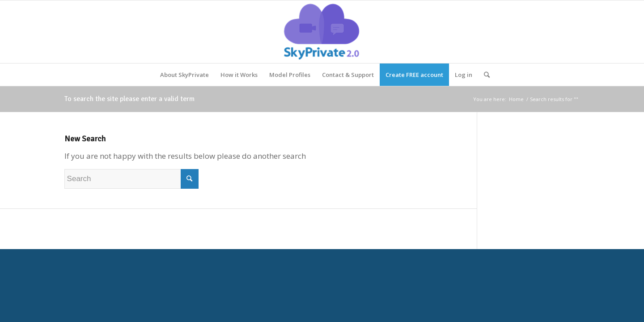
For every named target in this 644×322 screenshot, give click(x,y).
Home (516, 99)
